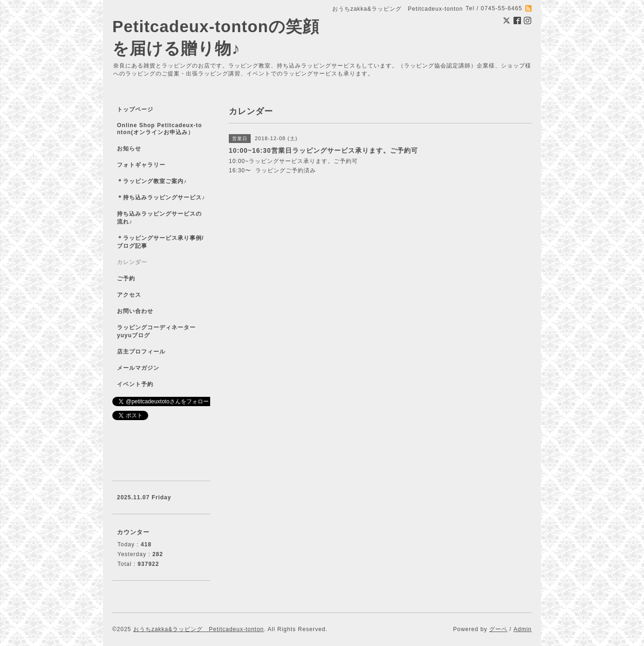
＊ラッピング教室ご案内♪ (152, 181)
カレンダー (132, 262)
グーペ (498, 629)
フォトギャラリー (141, 165)
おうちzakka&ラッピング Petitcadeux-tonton (199, 629)
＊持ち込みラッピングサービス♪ (161, 197)
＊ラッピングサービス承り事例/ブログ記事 (160, 242)
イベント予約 (135, 384)
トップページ (135, 109)
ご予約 (126, 279)
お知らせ (129, 149)
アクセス (129, 295)
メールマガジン (138, 368)
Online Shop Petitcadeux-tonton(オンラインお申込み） (160, 129)
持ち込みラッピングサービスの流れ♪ (159, 218)
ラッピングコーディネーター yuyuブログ (162, 331)
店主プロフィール (141, 352)
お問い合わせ (135, 311)
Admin (523, 629)
